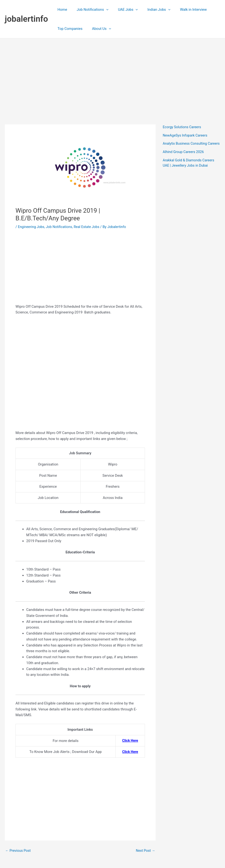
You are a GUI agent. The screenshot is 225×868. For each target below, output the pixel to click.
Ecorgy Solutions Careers (183, 127)
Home (61, 10)
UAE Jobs (122, 10)
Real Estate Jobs (89, 227)
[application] (103, 10)
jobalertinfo (26, 19)
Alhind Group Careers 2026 (184, 157)
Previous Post (18, 851)
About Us (98, 29)
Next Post (145, 851)
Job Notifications (89, 10)
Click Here (130, 741)
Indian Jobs (151, 10)
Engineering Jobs (32, 227)
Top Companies (69, 29)
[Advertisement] (112, 74)
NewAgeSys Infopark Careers (186, 135)
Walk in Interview (183, 10)
